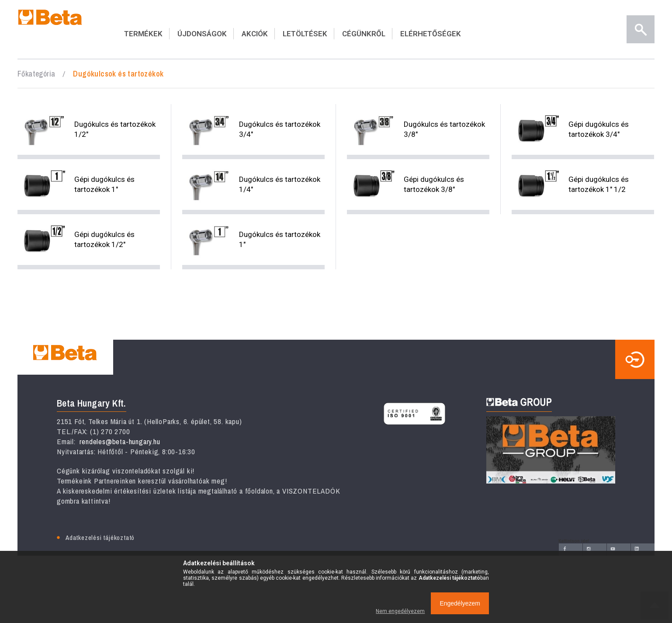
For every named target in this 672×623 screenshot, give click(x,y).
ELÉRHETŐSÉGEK (431, 34)
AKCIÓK (255, 34)
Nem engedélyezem (400, 611)
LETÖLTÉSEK (305, 34)
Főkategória (36, 74)
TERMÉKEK (143, 34)
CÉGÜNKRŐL (364, 34)
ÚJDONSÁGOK (202, 34)
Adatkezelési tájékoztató (100, 538)
